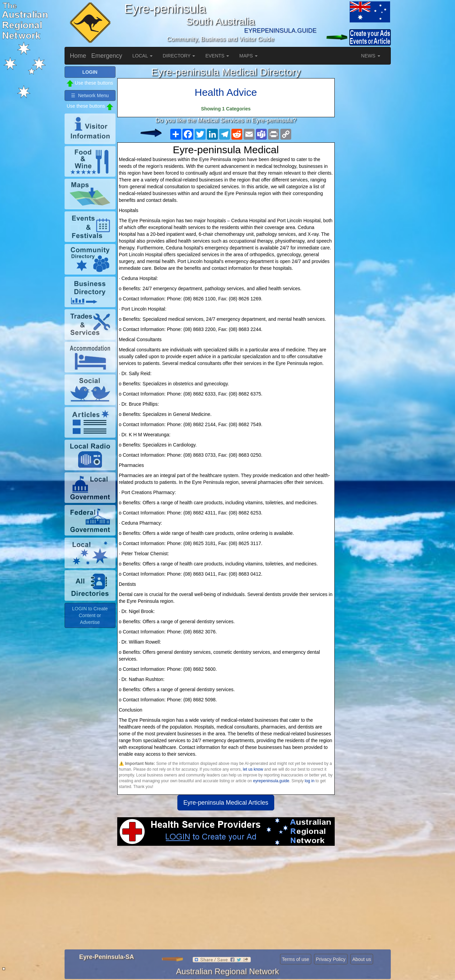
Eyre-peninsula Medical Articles (226, 803)
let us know (253, 769)
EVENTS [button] (217, 56)
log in (310, 781)
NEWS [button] (371, 56)
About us (362, 959)
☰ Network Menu (90, 95)
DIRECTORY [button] (179, 56)
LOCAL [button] (143, 56)
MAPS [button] (248, 56)
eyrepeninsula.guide (271, 781)
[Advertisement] (226, 900)
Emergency (107, 56)
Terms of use (296, 959)
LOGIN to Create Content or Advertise (90, 615)
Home (78, 56)
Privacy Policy (331, 959)
